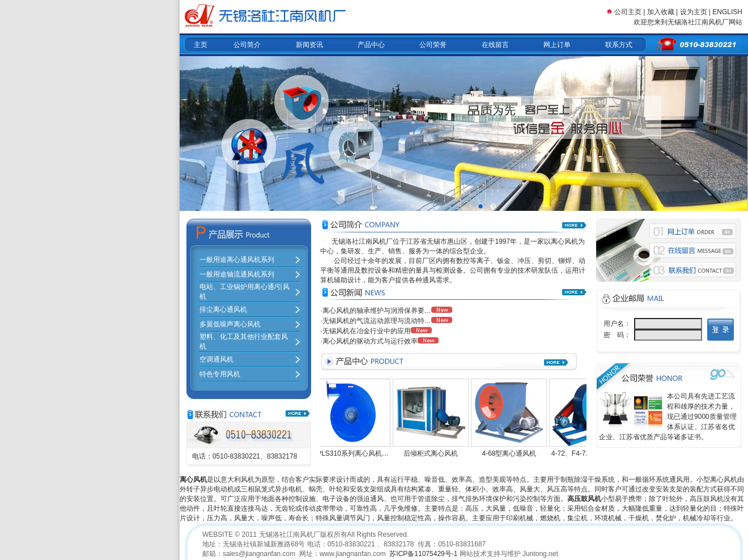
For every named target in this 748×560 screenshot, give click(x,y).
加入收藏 (661, 12)
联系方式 (619, 45)
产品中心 (371, 45)
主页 (201, 45)
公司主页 (628, 12)
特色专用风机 (220, 374)
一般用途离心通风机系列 (237, 260)
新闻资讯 (309, 45)
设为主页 (694, 12)
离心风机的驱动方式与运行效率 (370, 341)
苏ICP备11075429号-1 (423, 554)
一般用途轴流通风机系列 (237, 274)
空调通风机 (216, 359)
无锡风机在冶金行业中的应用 (367, 331)
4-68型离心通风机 (512, 453)
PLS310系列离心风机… (356, 453)
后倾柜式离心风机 (433, 453)
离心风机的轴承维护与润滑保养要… (377, 311)
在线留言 (495, 45)
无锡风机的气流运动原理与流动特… (377, 321)
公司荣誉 (433, 45)
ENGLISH (727, 12)
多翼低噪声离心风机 (230, 324)
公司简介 (247, 45)
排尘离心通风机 (223, 309)
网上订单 (557, 45)
